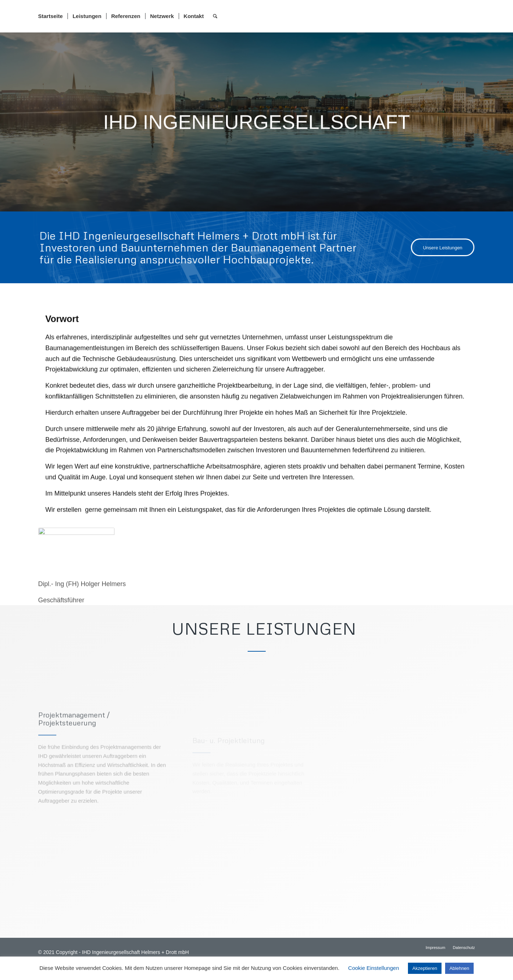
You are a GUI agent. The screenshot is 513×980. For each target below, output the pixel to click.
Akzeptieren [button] (425, 968)
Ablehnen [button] (459, 968)
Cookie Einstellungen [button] (373, 968)
